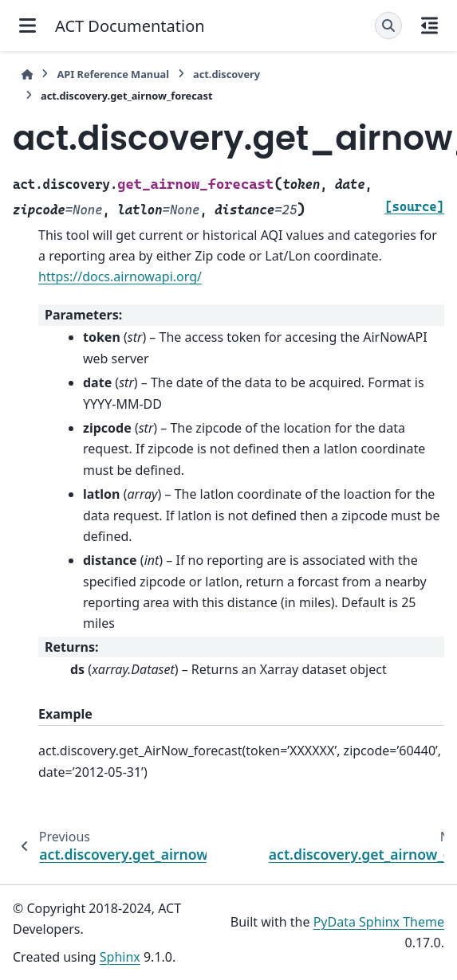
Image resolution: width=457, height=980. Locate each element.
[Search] (388, 25)
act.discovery (227, 74)
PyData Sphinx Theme (379, 922)
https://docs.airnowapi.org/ (120, 276)
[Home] (27, 74)
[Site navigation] (28, 25)
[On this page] (429, 25)
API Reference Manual (113, 74)
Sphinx (120, 957)
